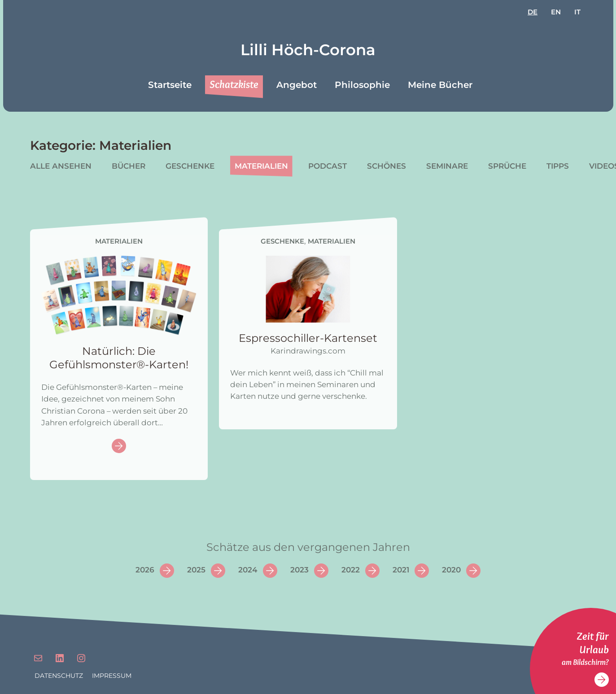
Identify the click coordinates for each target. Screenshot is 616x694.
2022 (351, 570)
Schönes (387, 166)
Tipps (558, 166)
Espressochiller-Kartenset (308, 338)
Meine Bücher (440, 85)
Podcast (328, 166)
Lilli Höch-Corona (308, 50)
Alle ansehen (61, 166)
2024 (248, 570)
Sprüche (507, 166)
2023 (299, 570)
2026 (145, 570)
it (577, 12)
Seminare (447, 166)
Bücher (129, 166)
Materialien (261, 166)
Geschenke (190, 166)
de (533, 12)
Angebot (297, 85)
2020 (451, 570)
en (556, 12)
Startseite (170, 85)
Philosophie (362, 85)
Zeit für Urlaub (593, 643)
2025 (196, 570)
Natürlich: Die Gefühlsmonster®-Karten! (119, 358)
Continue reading (119, 447)
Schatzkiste (234, 84)
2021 (401, 570)
